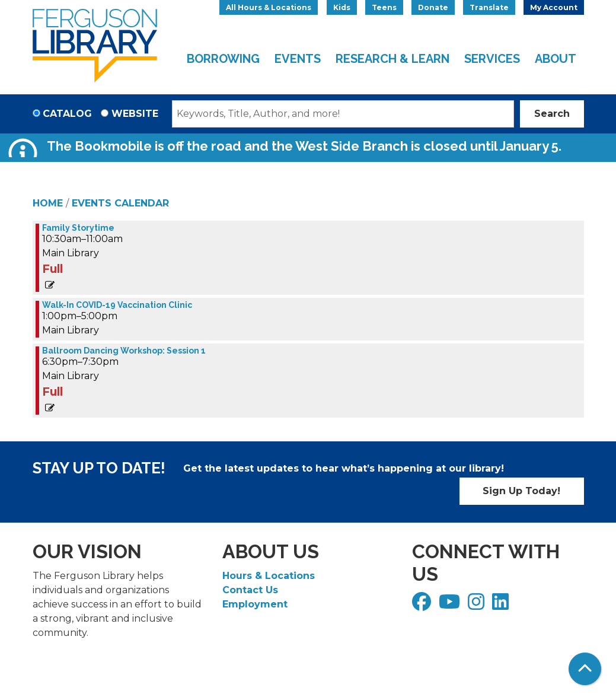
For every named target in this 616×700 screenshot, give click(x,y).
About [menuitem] (556, 59)
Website (135, 114)
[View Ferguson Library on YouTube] (451, 605)
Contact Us (250, 590)
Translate (489, 7)
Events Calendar (120, 203)
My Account (554, 7)
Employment (255, 604)
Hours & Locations (269, 576)
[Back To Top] (585, 669)
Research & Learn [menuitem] (392, 59)
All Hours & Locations (269, 7)
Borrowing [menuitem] (223, 59)
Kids (342, 7)
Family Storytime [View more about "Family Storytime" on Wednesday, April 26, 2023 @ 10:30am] (78, 228)
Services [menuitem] (492, 59)
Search (552, 114)
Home (48, 203)
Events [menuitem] (298, 59)
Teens (384, 7)
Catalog (67, 114)
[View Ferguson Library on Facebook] (423, 605)
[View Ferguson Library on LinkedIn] (502, 605)
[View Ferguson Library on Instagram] (478, 605)
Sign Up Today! (521, 491)
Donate (433, 7)
